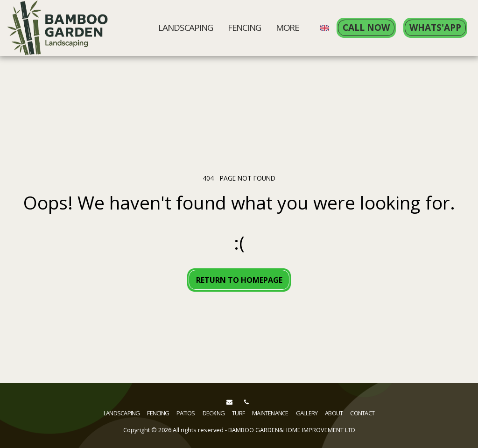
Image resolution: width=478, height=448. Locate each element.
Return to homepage (239, 280)
